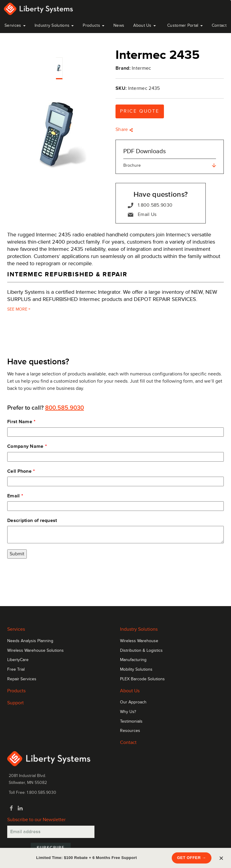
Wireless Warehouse (139, 641)
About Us (145, 25)
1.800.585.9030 (150, 205)
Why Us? (128, 712)
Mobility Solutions (136, 669)
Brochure (170, 165)
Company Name (25, 446)
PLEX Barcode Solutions (142, 679)
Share (124, 129)
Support (15, 703)
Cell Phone (19, 471)
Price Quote (140, 111)
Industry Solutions (54, 25)
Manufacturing (133, 660)
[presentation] (53, 576)
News (119, 25)
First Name (20, 422)
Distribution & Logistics (141, 651)
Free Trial (16, 669)
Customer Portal (185, 25)
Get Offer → (192, 858)
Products (16, 691)
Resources (130, 731)
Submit (17, 554)
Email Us (142, 215)
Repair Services (22, 679)
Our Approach (133, 702)
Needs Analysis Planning (30, 641)
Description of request (32, 520)
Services (15, 25)
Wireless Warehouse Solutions (35, 651)
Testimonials (131, 721)
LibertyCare (18, 660)
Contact (219, 25)
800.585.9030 (65, 408)
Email (14, 496)
